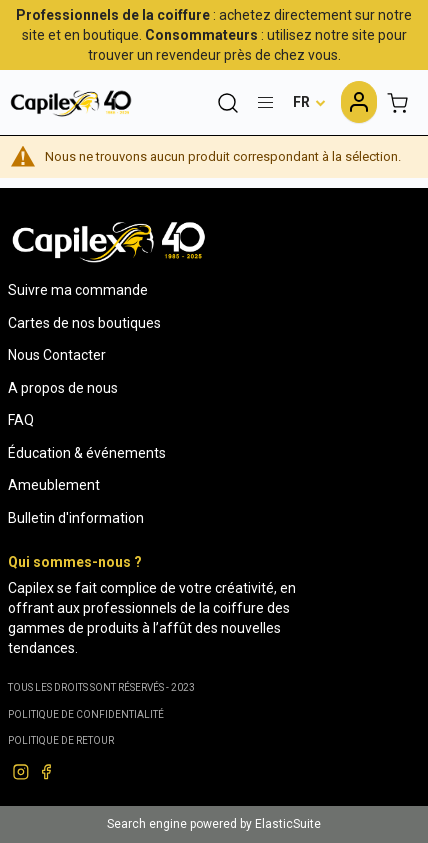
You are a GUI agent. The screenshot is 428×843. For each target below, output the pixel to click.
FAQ (21, 420)
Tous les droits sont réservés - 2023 (101, 687)
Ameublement (54, 485)
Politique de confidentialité (86, 714)
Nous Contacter (57, 355)
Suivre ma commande (78, 290)
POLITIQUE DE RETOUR (61, 740)
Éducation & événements (87, 453)
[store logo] (70, 102)
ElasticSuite (288, 824)
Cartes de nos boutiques (84, 323)
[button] (309, 102)
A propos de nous (63, 388)
